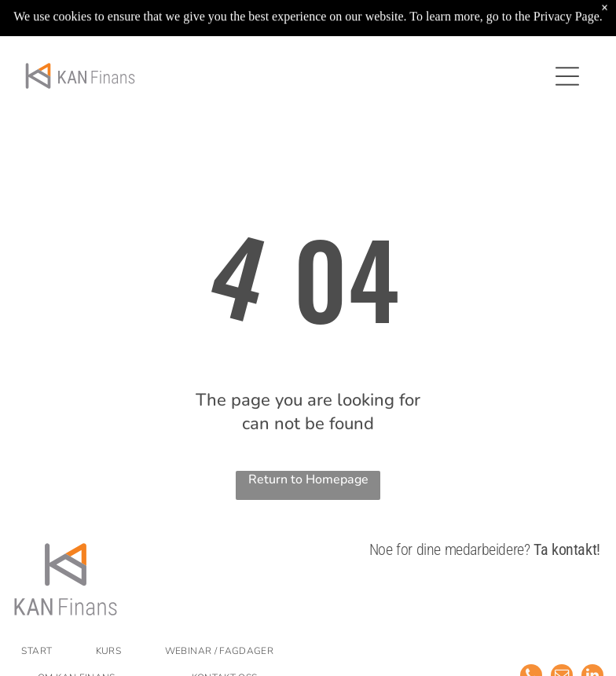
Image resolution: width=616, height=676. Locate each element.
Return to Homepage (308, 479)
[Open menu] (567, 76)
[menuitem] (49, 651)
